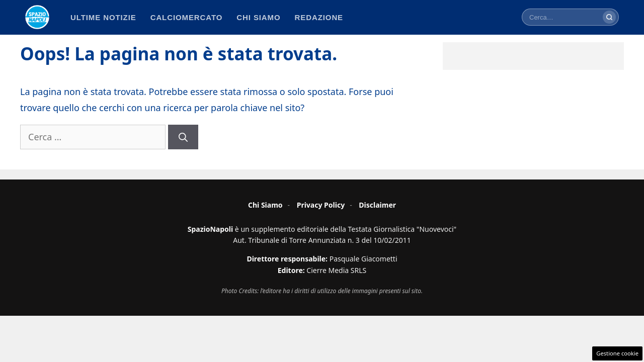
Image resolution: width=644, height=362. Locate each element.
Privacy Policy (321, 205)
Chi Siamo (265, 205)
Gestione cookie (617, 353)
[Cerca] (609, 17)
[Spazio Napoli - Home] (37, 17)
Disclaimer (377, 205)
